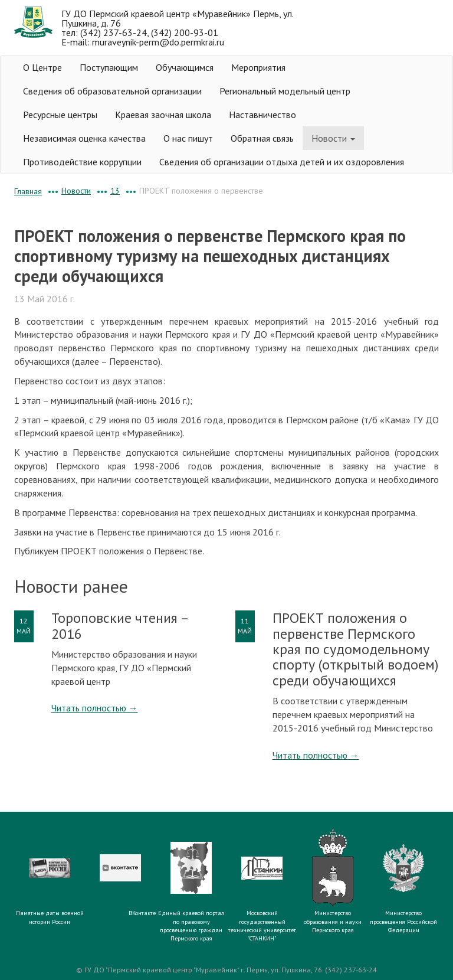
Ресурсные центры (60, 115)
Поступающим (109, 67)
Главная (28, 191)
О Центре (42, 67)
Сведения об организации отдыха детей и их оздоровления (282, 162)
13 (115, 191)
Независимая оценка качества (84, 138)
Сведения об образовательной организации (112, 91)
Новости (333, 138)
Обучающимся (185, 67)
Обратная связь (262, 138)
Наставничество (262, 115)
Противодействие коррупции (82, 162)
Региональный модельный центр (285, 91)
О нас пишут (188, 138)
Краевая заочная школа (163, 115)
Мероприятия (258, 67)
